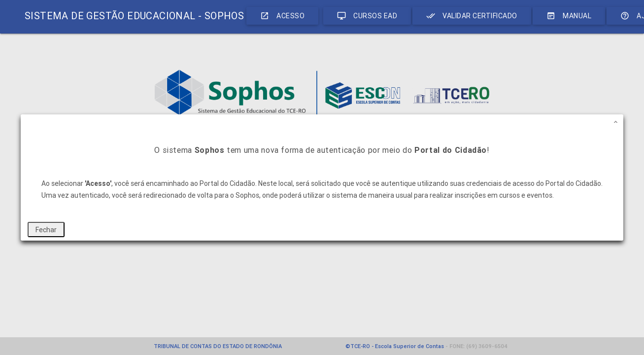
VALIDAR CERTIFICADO (472, 16)
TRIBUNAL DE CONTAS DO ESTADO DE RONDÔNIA (218, 346)
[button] (616, 122)
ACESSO (282, 16)
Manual (569, 16)
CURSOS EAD (367, 16)
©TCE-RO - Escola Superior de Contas (395, 346)
